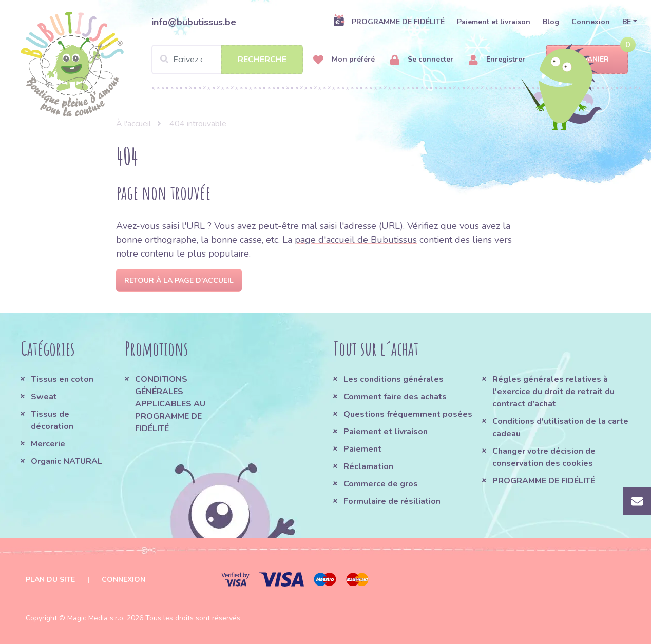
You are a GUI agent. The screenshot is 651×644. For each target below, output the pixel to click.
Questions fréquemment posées (408, 414)
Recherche (262, 60)
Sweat (44, 397)
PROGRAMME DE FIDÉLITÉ (389, 22)
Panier (587, 60)
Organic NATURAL (66, 461)
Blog (551, 22)
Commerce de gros (381, 484)
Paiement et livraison (494, 22)
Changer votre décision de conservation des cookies (544, 457)
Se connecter (422, 60)
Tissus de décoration (52, 420)
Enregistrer (497, 60)
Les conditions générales (394, 379)
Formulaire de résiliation (392, 501)
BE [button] (627, 22)
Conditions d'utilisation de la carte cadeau (560, 427)
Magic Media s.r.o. (96, 618)
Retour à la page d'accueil (179, 280)
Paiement (362, 449)
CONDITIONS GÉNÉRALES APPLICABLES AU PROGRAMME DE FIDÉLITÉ (170, 404)
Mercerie (48, 444)
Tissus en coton (62, 379)
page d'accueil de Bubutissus (356, 240)
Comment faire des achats (395, 397)
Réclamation (368, 466)
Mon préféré (344, 60)
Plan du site (50, 580)
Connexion (591, 22)
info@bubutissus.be (194, 22)
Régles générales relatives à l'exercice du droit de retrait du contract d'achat (553, 392)
